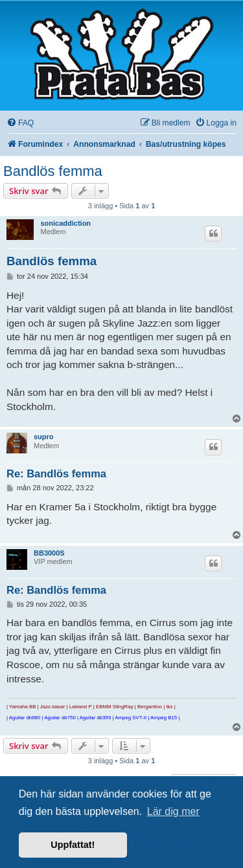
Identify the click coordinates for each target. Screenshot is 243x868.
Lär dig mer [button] (173, 811)
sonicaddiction (65, 223)
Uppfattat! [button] (73, 845)
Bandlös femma (53, 171)
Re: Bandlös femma (56, 473)
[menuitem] (20, 123)
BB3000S (49, 553)
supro (44, 437)
